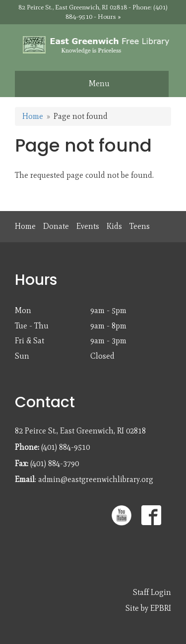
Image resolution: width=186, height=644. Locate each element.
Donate (56, 226)
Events (88, 226)
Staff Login (152, 592)
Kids (114, 226)
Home (33, 116)
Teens (140, 226)
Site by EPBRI (148, 608)
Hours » (109, 17)
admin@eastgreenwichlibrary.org (96, 479)
